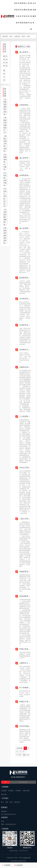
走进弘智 (17, 13)
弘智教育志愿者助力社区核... (5, 107)
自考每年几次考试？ (27, 350)
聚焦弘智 (4, 61)
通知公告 (4, 75)
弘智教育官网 (26, 858)
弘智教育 (4, 791)
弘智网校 (18, 791)
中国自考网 (26, 791)
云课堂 (35, 10)
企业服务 (33, 13)
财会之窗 (4, 794)
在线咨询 (18, 865)
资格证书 (29, 13)
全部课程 (6, 865)
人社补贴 (27, 13)
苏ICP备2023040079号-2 (19, 861)
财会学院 (23, 13)
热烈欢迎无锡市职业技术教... (5, 236)
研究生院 (21, 13)
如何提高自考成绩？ (27, 278)
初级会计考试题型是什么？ (5, 125)
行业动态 (7, 61)
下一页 (19, 755)
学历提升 (19, 13)
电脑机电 (25, 13)
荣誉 (11, 802)
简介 (2, 802)
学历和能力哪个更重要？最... (5, 217)
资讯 (23, 36)
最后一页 (26, 755)
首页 (15, 6)
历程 (7, 802)
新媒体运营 (31, 16)
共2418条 (20, 748)
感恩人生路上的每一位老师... (5, 144)
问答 (28, 36)
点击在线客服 (23, 782)
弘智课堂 (11, 791)
